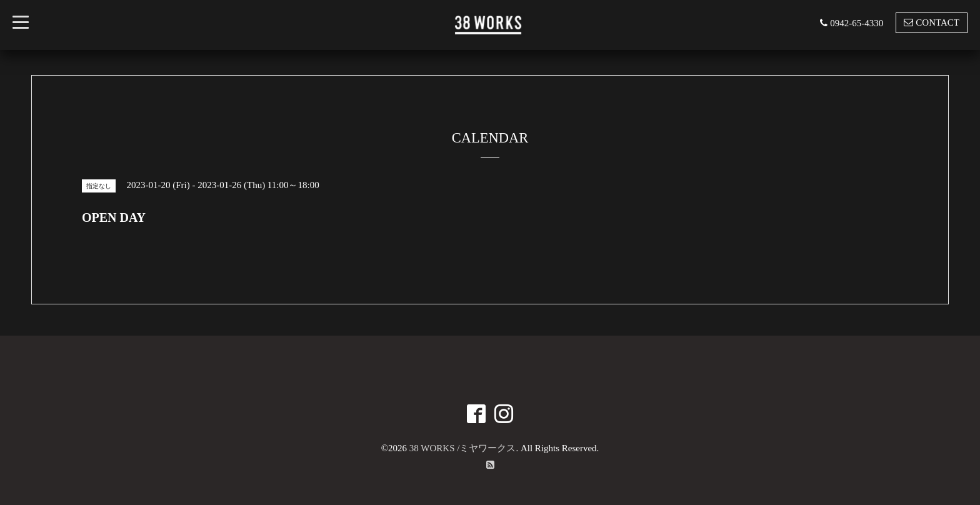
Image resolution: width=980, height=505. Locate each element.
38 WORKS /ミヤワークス (463, 448)
